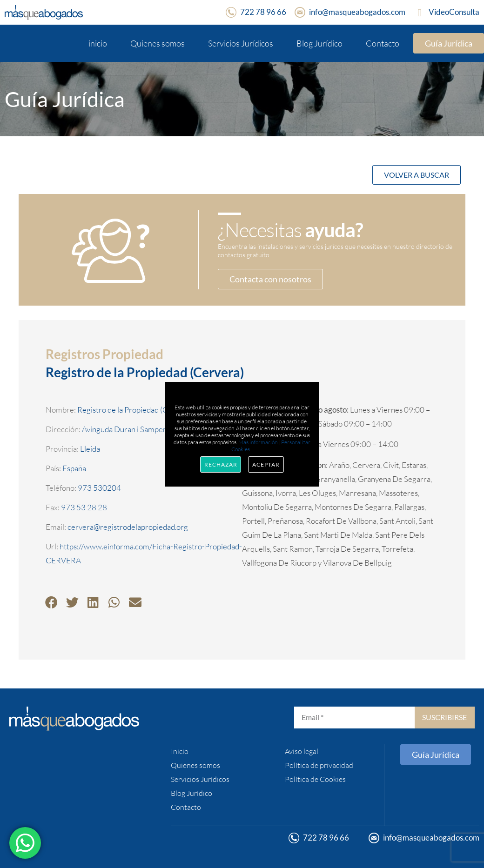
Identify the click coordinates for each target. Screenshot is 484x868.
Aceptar (266, 464)
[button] (51, 602)
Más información (258, 442)
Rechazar (221, 464)
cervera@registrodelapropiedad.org (128, 527)
